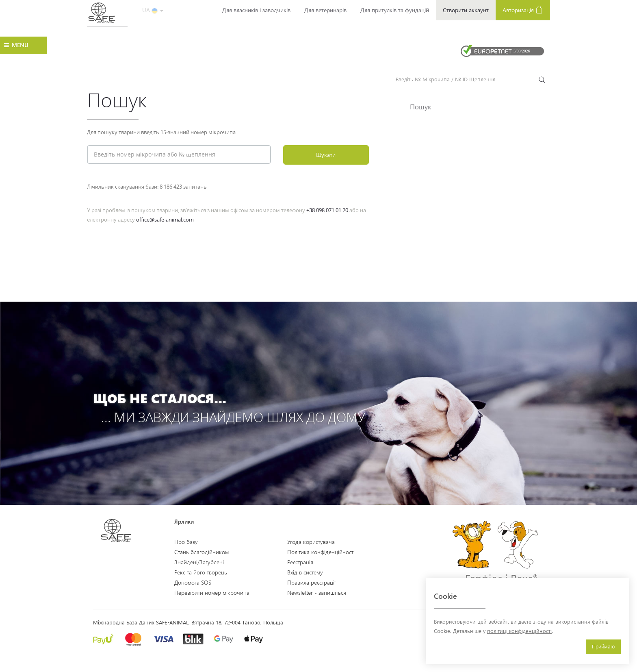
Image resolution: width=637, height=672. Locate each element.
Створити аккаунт (466, 10)
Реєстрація (300, 562)
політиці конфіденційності (519, 631)
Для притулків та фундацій (395, 10)
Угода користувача (311, 542)
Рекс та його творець (201, 572)
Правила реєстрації (311, 582)
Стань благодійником (201, 552)
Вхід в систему (305, 572)
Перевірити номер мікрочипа (212, 593)
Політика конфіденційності (321, 552)
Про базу (186, 542)
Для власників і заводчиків (256, 10)
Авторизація (523, 10)
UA (153, 10)
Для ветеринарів (325, 10)
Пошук (420, 107)
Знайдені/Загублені (199, 562)
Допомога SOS (193, 582)
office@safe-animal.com (165, 220)
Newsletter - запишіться (317, 593)
